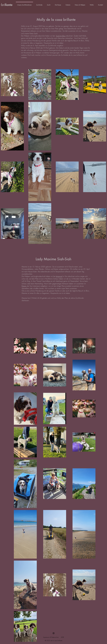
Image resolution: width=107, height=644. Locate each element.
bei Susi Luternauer (34, 286)
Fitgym (24, 286)
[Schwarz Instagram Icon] (54, 633)
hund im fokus (61, 36)
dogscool (59, 276)
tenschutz (56, 637)
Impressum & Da (48, 637)
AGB (62, 637)
